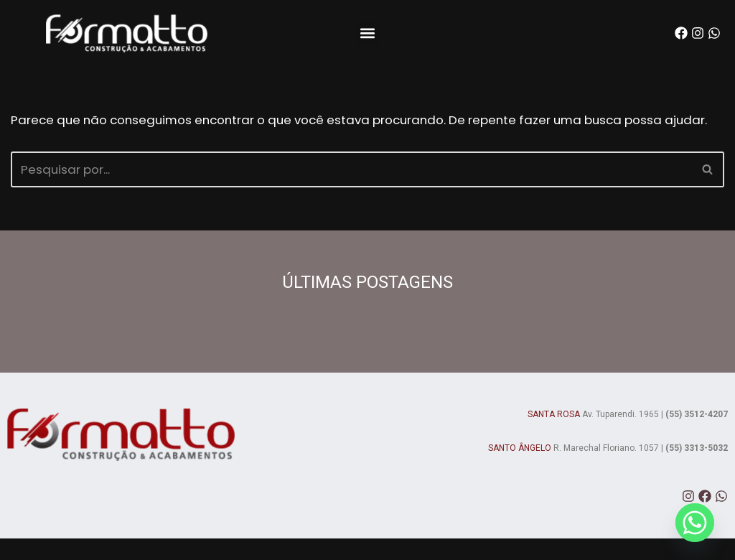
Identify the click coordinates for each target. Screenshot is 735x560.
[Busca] (351, 190)
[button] (368, 33)
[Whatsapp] (695, 523)
